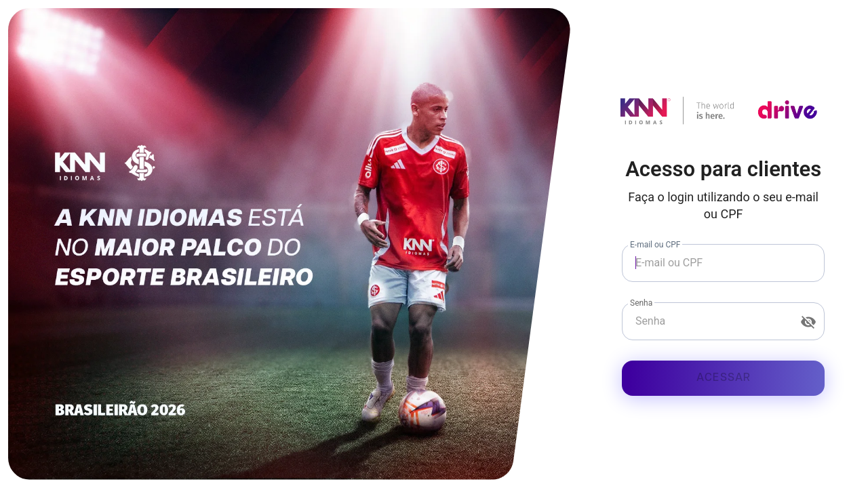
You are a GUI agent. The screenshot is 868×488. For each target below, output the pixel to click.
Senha (641, 303)
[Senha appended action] (808, 322)
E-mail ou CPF (655, 245)
